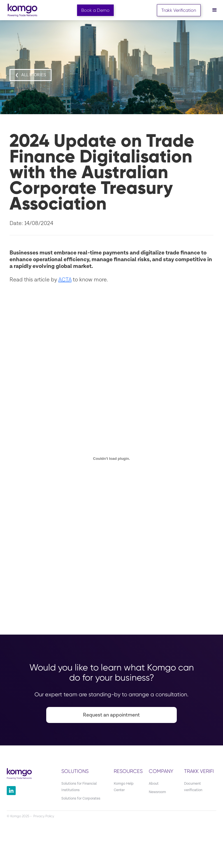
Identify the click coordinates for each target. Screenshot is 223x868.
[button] (215, 10)
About (154, 784)
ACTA (65, 280)
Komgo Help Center (124, 787)
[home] (22, 10)
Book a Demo (95, 10)
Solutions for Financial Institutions (79, 787)
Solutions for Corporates (81, 799)
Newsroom (157, 792)
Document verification (193, 787)
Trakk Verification (179, 10)
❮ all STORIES (31, 75)
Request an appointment (111, 715)
